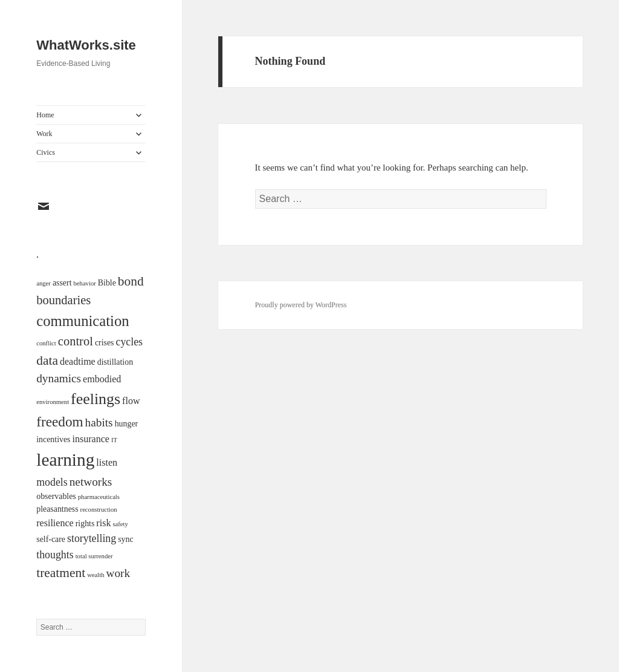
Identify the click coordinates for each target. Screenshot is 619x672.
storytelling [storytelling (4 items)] (92, 538)
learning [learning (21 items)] (65, 460)
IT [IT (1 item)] (114, 440)
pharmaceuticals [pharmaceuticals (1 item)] (99, 497)
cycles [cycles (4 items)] (130, 342)
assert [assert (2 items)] (62, 283)
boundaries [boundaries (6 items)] (63, 300)
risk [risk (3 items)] (103, 523)
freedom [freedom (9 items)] (60, 422)
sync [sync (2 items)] (125, 539)
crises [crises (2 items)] (105, 343)
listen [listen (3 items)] (107, 462)
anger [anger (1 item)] (44, 283)
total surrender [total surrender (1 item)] (94, 556)
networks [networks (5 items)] (91, 482)
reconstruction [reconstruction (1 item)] (99, 510)
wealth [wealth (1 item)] (96, 575)
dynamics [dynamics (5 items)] (59, 378)
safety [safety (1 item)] (120, 524)
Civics (46, 152)
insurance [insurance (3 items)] (91, 439)
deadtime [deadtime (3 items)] (78, 361)
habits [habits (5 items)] (99, 422)
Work (44, 134)
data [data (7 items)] (47, 360)
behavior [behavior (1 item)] (85, 283)
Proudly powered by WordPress (301, 305)
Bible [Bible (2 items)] (107, 283)
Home (45, 115)
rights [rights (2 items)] (85, 524)
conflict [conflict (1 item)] (46, 343)
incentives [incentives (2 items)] (53, 439)
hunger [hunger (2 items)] (127, 424)
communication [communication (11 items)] (83, 321)
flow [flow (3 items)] (131, 401)
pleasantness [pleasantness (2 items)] (57, 509)
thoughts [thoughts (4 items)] (55, 555)
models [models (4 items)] (52, 482)
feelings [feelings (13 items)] (96, 399)
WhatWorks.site (86, 45)
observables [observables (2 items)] (56, 496)
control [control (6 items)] (76, 341)
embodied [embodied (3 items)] (102, 379)
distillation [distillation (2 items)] (115, 362)
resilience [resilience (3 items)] (55, 523)
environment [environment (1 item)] (53, 402)
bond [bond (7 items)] (131, 281)
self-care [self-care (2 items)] (51, 539)
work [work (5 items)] (118, 573)
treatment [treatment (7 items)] (61, 573)
